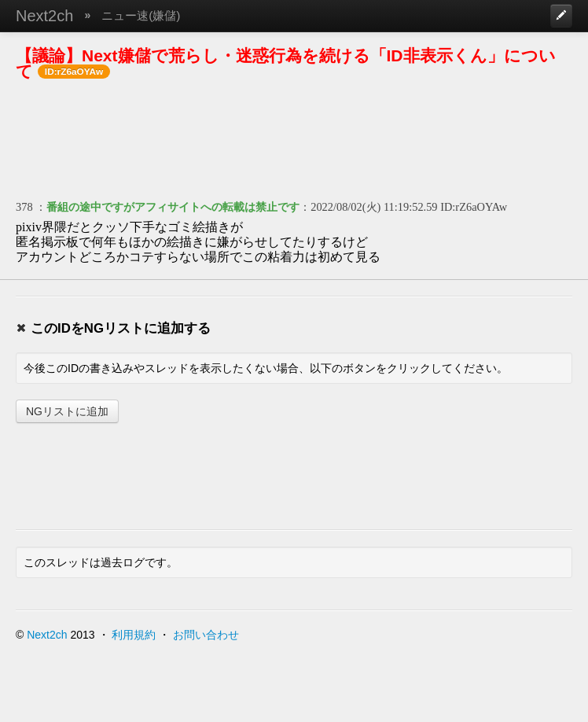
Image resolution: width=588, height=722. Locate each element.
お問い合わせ (206, 635)
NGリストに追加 (67, 411)
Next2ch (44, 16)
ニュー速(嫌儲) (141, 15)
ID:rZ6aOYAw (474, 207)
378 (24, 207)
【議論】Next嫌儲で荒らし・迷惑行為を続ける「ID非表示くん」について (286, 63)
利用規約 (134, 635)
